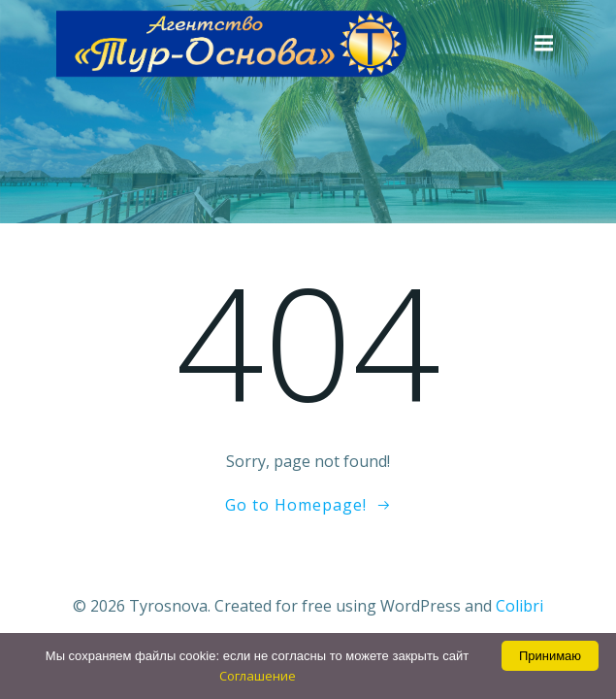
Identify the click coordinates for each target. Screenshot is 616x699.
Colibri (519, 606)
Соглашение (258, 676)
